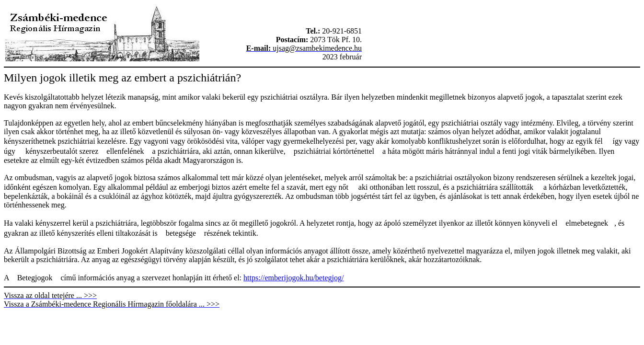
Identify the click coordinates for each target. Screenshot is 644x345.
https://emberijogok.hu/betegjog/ (293, 278)
